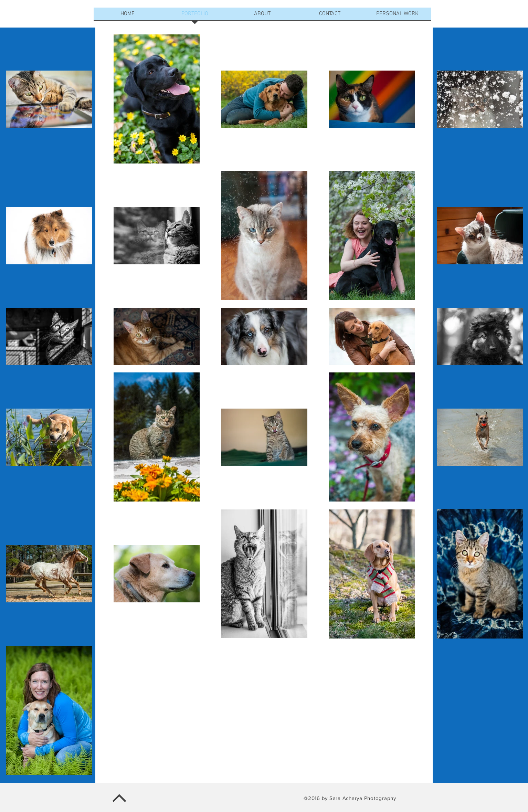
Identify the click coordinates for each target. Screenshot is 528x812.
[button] (262, 16)
